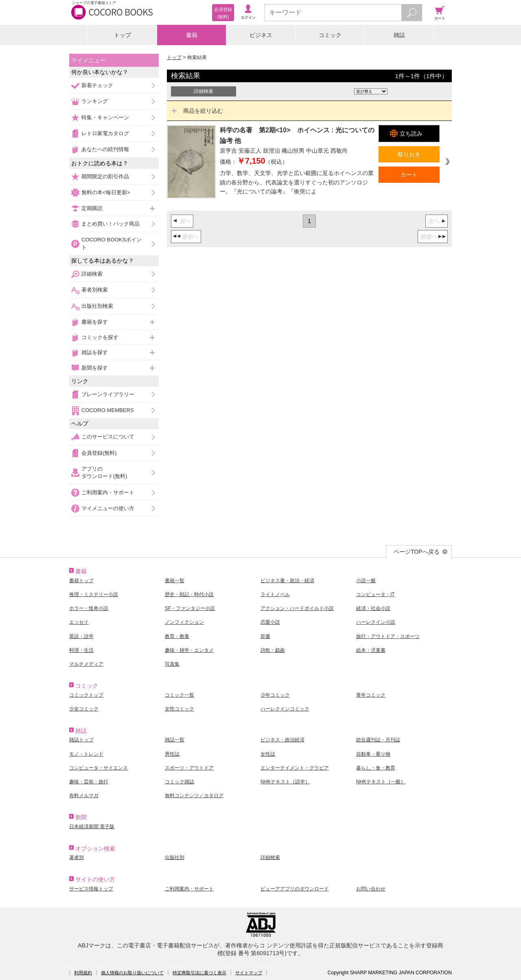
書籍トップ (81, 581)
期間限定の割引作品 (105, 176)
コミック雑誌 (180, 782)
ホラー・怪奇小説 (89, 608)
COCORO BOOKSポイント (112, 243)
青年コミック (371, 695)
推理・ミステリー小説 (94, 594)
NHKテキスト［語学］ (285, 782)
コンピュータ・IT (375, 594)
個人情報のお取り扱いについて (132, 973)
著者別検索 (95, 290)
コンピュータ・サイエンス (99, 768)
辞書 (265, 636)
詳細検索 (92, 274)
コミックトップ (86, 695)
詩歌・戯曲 (273, 650)
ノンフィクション (184, 622)
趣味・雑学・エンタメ (189, 650)
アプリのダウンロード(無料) (104, 472)
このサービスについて (108, 437)
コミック (330, 35)
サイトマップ (249, 973)
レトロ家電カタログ (105, 133)
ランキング (95, 101)
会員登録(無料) (99, 453)
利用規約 (83, 973)
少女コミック (84, 709)
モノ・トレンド (86, 754)
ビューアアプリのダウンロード (295, 889)
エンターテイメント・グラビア (295, 768)
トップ (123, 35)
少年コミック (275, 695)
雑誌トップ (81, 740)
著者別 (77, 857)
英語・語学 (81, 636)
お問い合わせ (371, 889)
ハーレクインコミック (285, 709)
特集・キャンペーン (105, 117)
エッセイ (79, 622)
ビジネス (261, 35)
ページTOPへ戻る (417, 552)
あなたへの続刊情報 (105, 149)
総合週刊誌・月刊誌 (378, 740)
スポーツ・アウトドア (189, 768)
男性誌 (172, 754)
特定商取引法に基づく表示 (199, 973)
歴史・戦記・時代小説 (189, 594)
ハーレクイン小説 (376, 622)
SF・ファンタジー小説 (190, 608)
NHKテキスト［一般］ (381, 782)
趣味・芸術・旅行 (89, 782)
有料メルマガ (84, 796)
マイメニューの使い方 (108, 508)
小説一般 (366, 581)
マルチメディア (86, 664)
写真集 (172, 664)
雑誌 (399, 35)
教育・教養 (177, 636)
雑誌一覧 (175, 740)
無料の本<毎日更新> (106, 192)
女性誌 (268, 754)
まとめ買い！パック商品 (111, 224)
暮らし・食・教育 (376, 768)
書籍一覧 (175, 581)
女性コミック (180, 709)
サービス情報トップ (91, 889)
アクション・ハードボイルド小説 (297, 608)
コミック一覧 (180, 695)
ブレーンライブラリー (108, 394)
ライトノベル (275, 594)
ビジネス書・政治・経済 (287, 581)
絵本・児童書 (371, 650)
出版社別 (175, 857)
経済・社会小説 (373, 608)
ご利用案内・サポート (108, 492)
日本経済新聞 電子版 (92, 827)
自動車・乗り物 (373, 754)
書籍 (192, 35)
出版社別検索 (97, 306)
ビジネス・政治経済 (282, 740)
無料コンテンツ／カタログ (194, 796)
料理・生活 (81, 650)
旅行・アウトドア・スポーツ (388, 636)
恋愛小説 (270, 622)
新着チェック (97, 85)
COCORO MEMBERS (108, 410)
